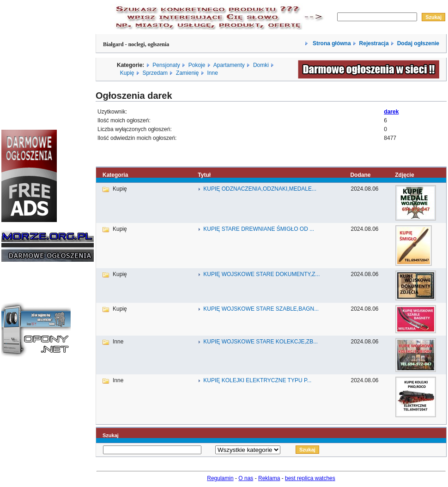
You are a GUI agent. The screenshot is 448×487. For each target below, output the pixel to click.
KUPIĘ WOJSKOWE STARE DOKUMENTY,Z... (261, 274)
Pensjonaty (166, 65)
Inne (212, 73)
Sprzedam (155, 73)
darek (391, 112)
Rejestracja (374, 43)
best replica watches (310, 478)
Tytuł (204, 175)
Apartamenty (229, 65)
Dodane (360, 175)
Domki (261, 65)
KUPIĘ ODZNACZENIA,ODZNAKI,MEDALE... (260, 189)
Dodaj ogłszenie (418, 43)
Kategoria (115, 175)
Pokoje (197, 65)
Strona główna (331, 43)
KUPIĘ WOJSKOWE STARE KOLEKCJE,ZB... (260, 342)
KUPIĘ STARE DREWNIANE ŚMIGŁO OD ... (259, 229)
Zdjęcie (404, 175)
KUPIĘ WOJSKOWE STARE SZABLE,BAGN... (261, 309)
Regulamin (220, 478)
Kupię (127, 73)
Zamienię (187, 73)
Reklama (269, 478)
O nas (246, 478)
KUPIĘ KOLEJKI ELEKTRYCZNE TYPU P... (257, 380)
